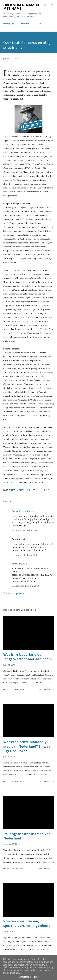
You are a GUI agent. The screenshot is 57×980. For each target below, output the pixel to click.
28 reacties (18, 869)
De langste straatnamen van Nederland (27, 836)
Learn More (25, 977)
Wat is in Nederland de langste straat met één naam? (28, 657)
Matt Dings (18, 564)
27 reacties (18, 781)
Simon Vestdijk (13, 180)
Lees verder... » (46, 689)
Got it (36, 977)
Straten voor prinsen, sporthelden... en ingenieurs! (27, 923)
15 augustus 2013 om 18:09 (26, 586)
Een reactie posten (14, 593)
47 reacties (18, 689)
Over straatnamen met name (21, 7)
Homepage (9, 24)
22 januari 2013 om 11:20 (25, 530)
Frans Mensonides (22, 511)
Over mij (25, 24)
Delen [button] (47, 490)
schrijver (30, 490)
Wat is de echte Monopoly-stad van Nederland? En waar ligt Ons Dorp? (28, 746)
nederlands (18, 490)
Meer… (40, 24)
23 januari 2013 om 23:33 (25, 555)
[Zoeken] (45, 5)
